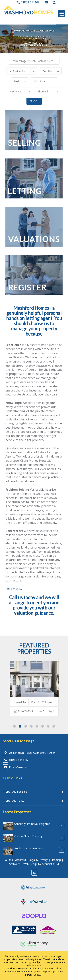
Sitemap (56, 860)
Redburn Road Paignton (29, 848)
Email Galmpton (19, 767)
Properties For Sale (15, 791)
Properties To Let (14, 801)
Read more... (14, 589)
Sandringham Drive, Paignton (32, 824)
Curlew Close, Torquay (28, 836)
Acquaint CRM (50, 864)
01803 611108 (28, 2)
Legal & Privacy (38, 860)
